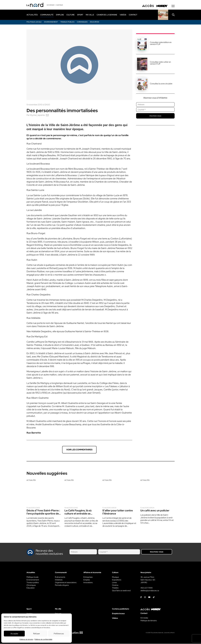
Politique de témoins (26, 639)
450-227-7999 (147, 588)
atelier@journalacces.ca (150, 591)
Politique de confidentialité (43, 639)
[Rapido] (163, 15)
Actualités (31, 480)
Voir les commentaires (79, 450)
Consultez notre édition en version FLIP (161, 44)
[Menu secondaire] (173, 6)
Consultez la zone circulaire (161, 84)
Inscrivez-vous (155, 116)
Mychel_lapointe (37, 115)
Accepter (14, 634)
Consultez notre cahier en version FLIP (160, 63)
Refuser (37, 634)
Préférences (59, 634)
